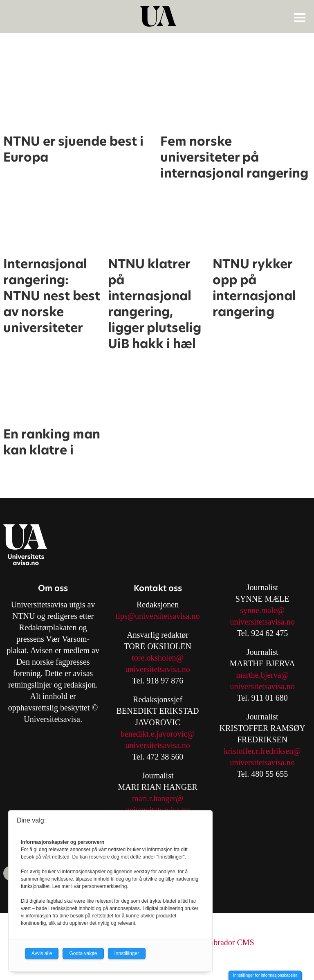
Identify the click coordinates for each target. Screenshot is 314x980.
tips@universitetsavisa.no (158, 616)
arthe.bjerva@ (266, 675)
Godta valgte (83, 953)
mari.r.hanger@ (158, 798)
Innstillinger (127, 953)
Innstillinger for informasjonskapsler (265, 975)
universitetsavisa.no (157, 669)
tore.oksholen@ (158, 658)
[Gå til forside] (158, 16)
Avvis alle (42, 953)
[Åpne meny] (300, 17)
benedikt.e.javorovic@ (158, 734)
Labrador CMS (230, 942)
